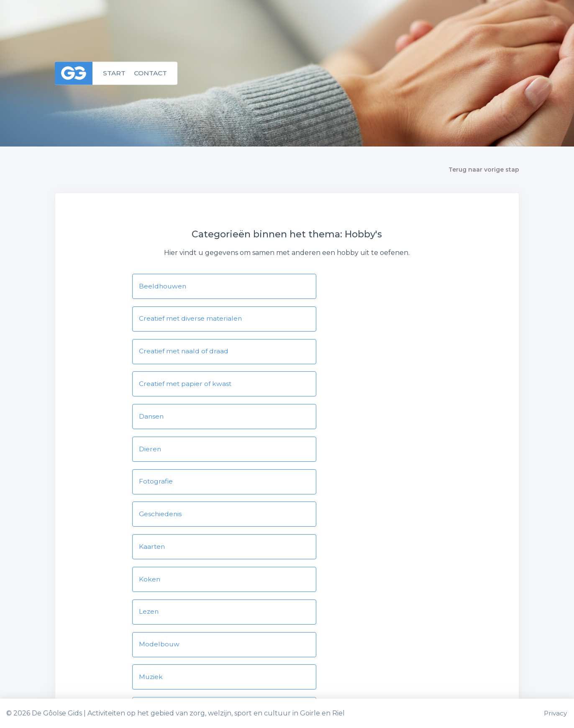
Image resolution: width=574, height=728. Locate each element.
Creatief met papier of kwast (347, 320)
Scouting (154, 521)
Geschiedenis (322, 387)
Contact (152, 73)
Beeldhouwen (163, 286)
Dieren (311, 353)
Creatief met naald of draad (185, 320)
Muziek (151, 487)
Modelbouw (320, 454)
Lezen (149, 454)
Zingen (312, 554)
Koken (311, 420)
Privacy (556, 713)
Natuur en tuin (325, 487)
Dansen (152, 353)
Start (114, 73)
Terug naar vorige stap (484, 170)
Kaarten (152, 420)
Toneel (151, 554)
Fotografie (156, 387)
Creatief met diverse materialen (353, 286)
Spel (307, 521)
